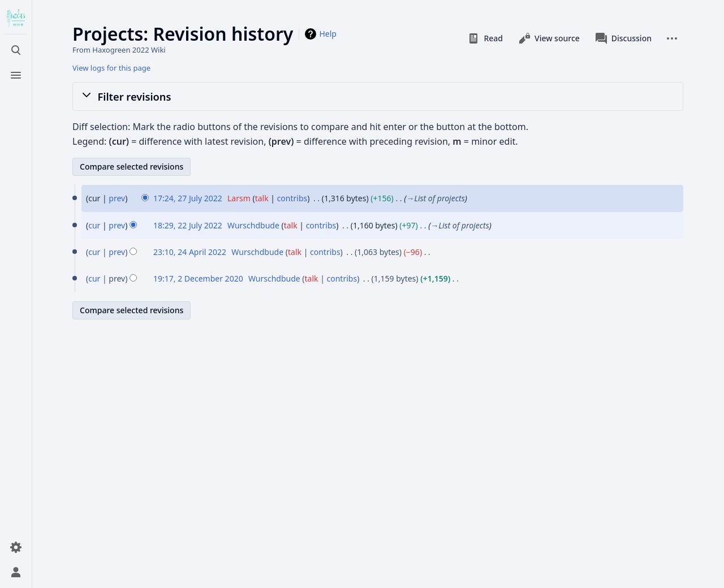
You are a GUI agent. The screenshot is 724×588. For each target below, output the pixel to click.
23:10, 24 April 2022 (190, 252)
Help (328, 34)
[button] (378, 96)
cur (94, 225)
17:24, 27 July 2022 (188, 198)
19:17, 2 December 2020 (198, 278)
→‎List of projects (436, 198)
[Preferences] (16, 547)
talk (262, 198)
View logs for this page (111, 68)
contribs (292, 198)
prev (117, 198)
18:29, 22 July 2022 (188, 225)
